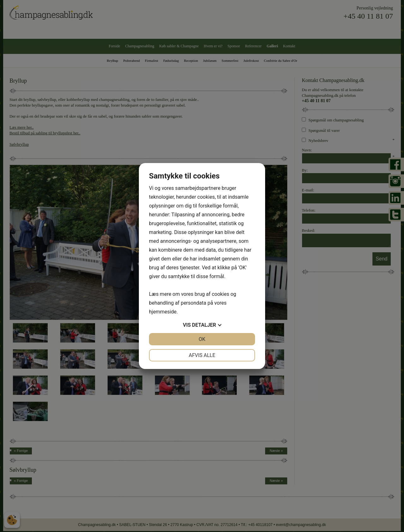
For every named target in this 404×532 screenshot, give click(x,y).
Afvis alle (202, 355)
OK (202, 339)
